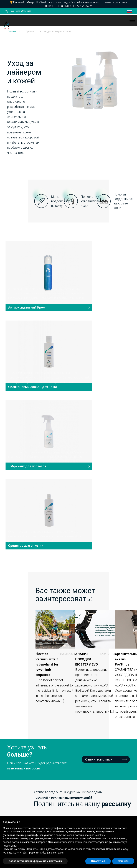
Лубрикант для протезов (26, 354)
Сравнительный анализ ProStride (109, 468)
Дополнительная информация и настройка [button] (35, 861)
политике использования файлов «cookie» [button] (80, 835)
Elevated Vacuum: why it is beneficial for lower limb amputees (27, 474)
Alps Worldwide (24, 10)
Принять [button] (123, 861)
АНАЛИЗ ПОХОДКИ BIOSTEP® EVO (68, 471)
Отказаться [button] (98, 861)
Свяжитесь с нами (99, 565)
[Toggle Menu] (132, 19)
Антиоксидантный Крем (25, 279)
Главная (12, 30)
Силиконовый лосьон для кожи (97, 279)
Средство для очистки (90, 354)
